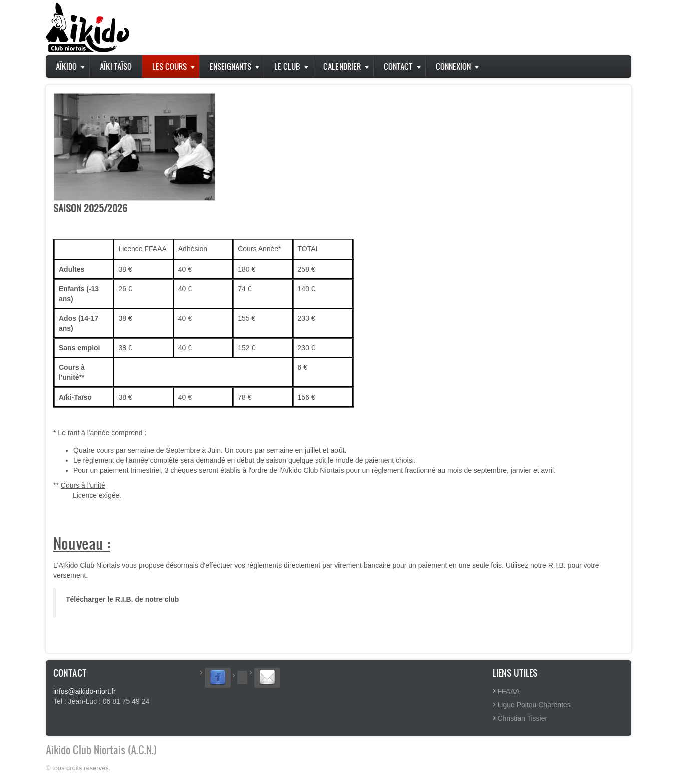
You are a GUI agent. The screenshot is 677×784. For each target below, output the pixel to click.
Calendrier (342, 66)
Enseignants (231, 66)
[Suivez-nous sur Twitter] (242, 677)
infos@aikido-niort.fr (84, 691)
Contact (398, 66)
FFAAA (509, 691)
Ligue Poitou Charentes (534, 705)
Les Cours (170, 66)
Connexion (453, 66)
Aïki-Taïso (116, 66)
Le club (287, 66)
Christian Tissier (523, 718)
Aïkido (66, 66)
